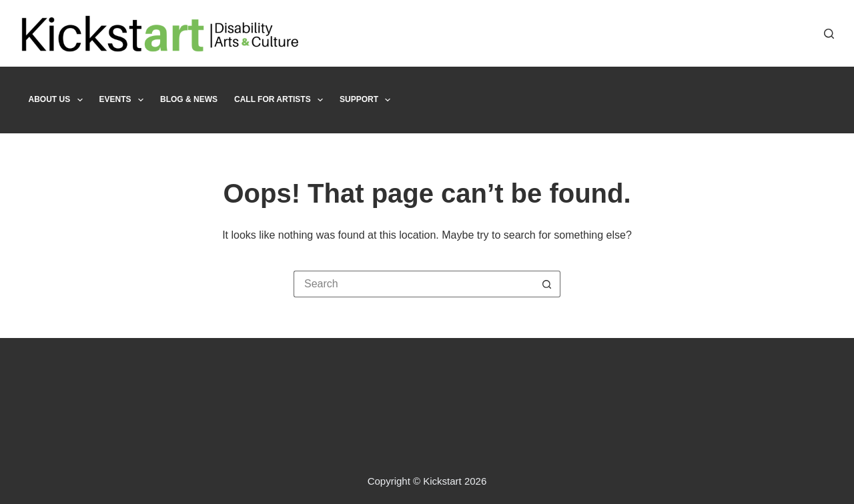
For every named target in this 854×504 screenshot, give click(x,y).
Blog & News (189, 99)
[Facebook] (766, 34)
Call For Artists (281, 100)
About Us (58, 100)
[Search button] (547, 284)
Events (124, 100)
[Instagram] (806, 34)
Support (368, 100)
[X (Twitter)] (786, 34)
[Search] (829, 34)
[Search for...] (414, 284)
